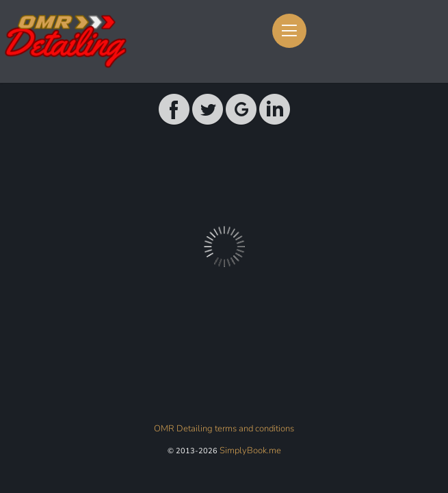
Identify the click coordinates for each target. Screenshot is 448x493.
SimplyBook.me (250, 451)
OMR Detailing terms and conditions (224, 429)
